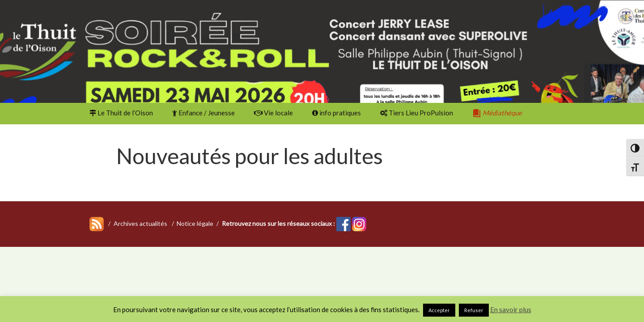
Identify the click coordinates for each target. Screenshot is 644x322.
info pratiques (337, 113)
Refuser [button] (474, 310)
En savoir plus (511, 309)
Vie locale (273, 113)
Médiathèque (497, 113)
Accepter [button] (439, 310)
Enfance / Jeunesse (203, 113)
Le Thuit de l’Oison (121, 113)
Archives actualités (140, 223)
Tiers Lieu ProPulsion (417, 113)
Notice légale (195, 223)
